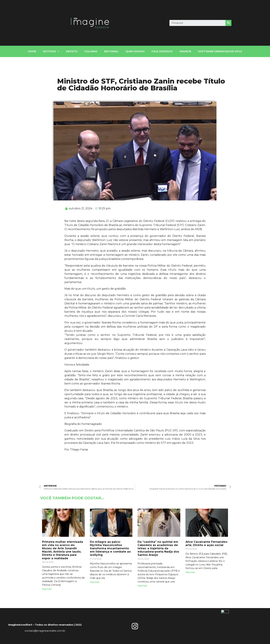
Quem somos (135, 51)
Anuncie (185, 51)
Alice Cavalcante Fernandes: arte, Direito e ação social (207, 543)
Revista (72, 51)
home (32, 51)
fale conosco (162, 51)
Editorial (111, 51)
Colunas (91, 51)
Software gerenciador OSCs (220, 51)
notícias (51, 51)
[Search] (228, 23)
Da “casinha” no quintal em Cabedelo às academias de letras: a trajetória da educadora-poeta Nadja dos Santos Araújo (158, 548)
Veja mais (47, 589)
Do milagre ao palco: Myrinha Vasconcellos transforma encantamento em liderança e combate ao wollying (110, 548)
